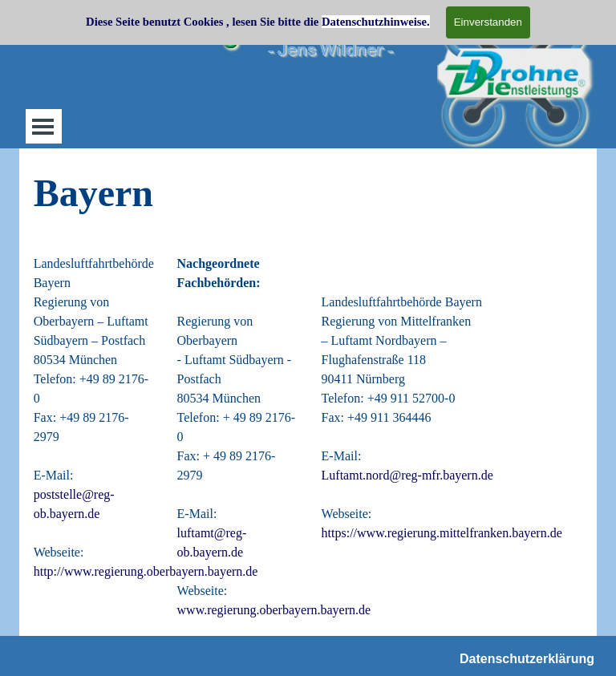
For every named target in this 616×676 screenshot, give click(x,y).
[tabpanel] (308, 193)
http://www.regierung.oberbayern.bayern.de (146, 571)
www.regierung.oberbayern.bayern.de (274, 610)
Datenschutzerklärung (527, 659)
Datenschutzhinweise (374, 22)
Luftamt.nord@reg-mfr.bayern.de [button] (407, 475)
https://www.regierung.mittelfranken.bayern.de (442, 533)
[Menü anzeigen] (43, 126)
